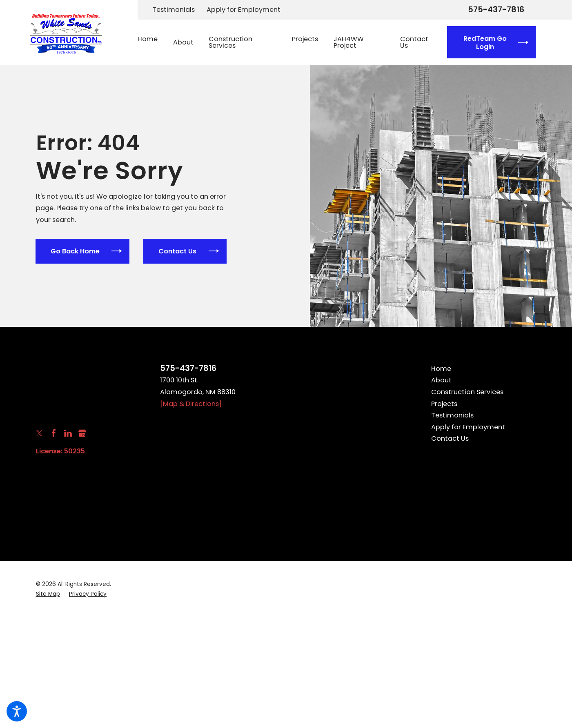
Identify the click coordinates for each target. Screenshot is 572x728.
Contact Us (450, 438)
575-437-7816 (496, 10)
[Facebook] (54, 433)
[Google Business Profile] (82, 433)
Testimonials (174, 10)
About (441, 380)
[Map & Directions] (191, 404)
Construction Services (467, 392)
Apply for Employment (244, 10)
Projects (444, 404)
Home (441, 369)
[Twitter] (39, 433)
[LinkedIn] (68, 433)
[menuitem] (151, 42)
